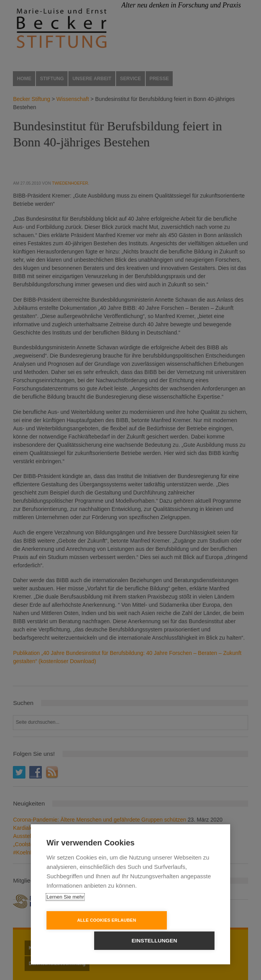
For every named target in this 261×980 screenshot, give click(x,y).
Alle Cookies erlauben (86, 940)
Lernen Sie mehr (65, 917)
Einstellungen (176, 941)
